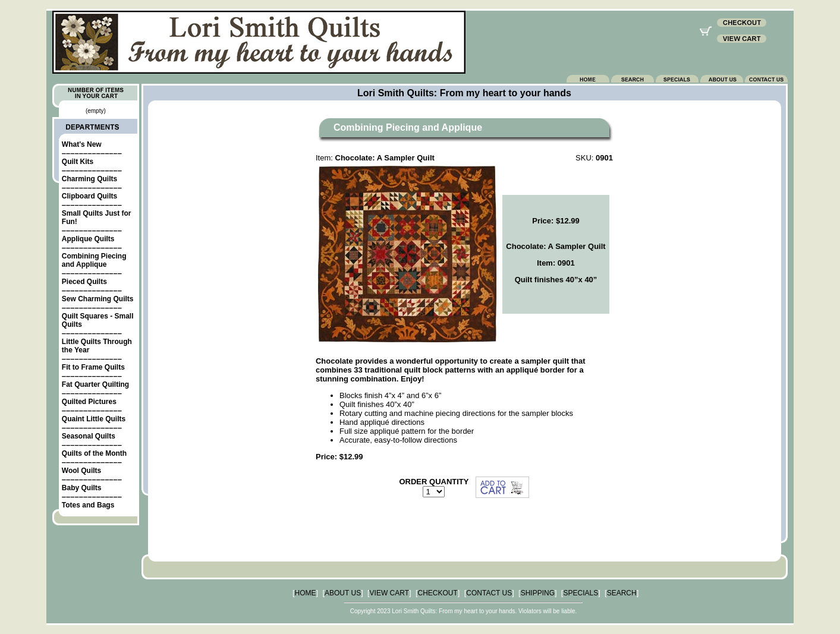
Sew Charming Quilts (98, 299)
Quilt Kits (78, 162)
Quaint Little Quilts (94, 419)
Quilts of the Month (94, 453)
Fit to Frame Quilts (93, 367)
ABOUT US (343, 593)
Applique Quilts (88, 239)
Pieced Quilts (84, 282)
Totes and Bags (88, 505)
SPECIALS (581, 593)
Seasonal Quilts (89, 436)
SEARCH (622, 593)
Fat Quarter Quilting (95, 384)
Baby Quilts (82, 488)
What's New (82, 144)
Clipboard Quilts (89, 196)
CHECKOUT (438, 593)
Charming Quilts (89, 179)
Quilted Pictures (89, 402)
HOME (306, 593)
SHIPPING (538, 593)
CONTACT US (489, 593)
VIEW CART (389, 593)
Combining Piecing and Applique (94, 260)
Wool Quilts (81, 471)
